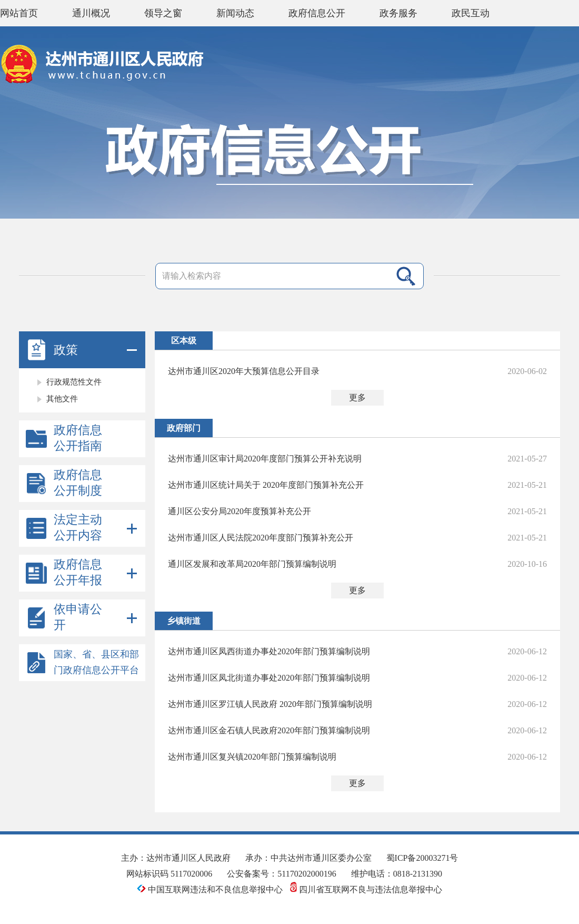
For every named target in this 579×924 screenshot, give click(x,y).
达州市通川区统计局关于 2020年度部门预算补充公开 (266, 485)
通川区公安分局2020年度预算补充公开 (239, 511)
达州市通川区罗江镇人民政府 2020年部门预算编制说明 (270, 704)
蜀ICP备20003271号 (422, 858)
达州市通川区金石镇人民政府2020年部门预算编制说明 (269, 730)
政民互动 (471, 13)
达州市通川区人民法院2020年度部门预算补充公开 (261, 538)
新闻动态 (235, 13)
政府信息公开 (317, 13)
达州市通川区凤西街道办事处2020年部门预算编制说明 (269, 651)
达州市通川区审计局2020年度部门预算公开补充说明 (265, 459)
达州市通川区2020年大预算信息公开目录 (244, 371)
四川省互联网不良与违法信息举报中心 (366, 889)
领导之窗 (163, 13)
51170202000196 (307, 874)
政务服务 (398, 13)
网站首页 (19, 13)
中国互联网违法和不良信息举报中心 (211, 889)
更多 (357, 397)
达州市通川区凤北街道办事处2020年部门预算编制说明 (269, 678)
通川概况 (91, 13)
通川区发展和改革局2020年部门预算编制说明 (252, 564)
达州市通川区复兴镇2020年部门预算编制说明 (252, 757)
